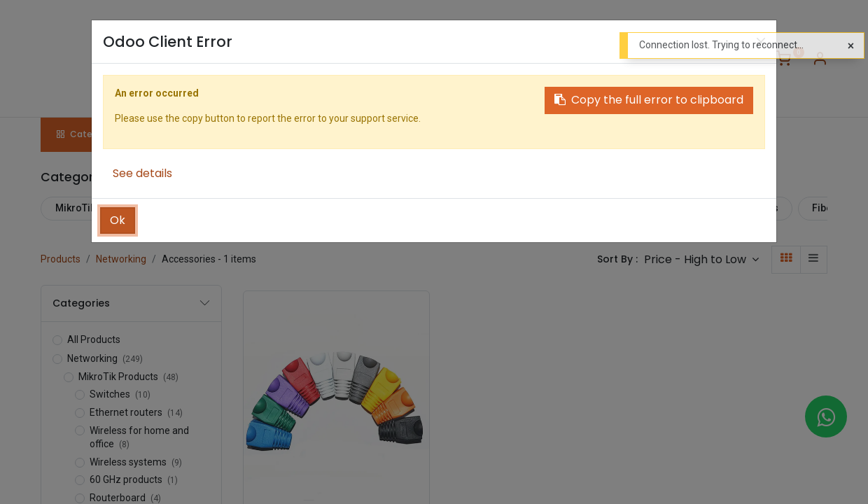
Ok (118, 220)
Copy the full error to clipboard (649, 100)
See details (142, 173)
